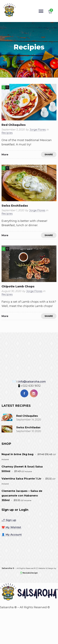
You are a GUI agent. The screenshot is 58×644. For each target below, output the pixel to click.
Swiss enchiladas (15, 206)
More (5, 155)
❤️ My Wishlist (11, 527)
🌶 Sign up (9, 520)
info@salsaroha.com (32, 381)
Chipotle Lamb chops (18, 286)
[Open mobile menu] (42, 11)
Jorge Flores (38, 130)
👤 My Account (12, 535)
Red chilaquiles (14, 125)
